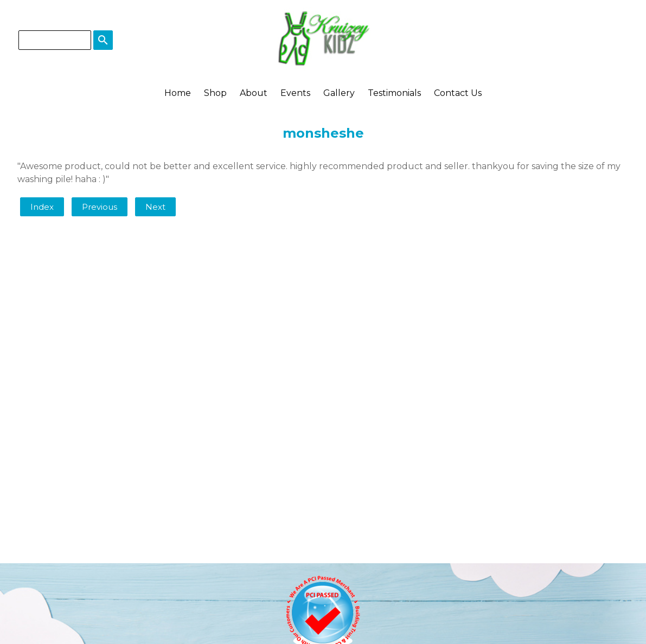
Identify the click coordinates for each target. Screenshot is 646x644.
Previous (100, 207)
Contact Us (458, 93)
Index (42, 207)
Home (178, 93)
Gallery (339, 93)
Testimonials (394, 93)
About (254, 93)
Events (295, 93)
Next (155, 207)
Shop (215, 93)
